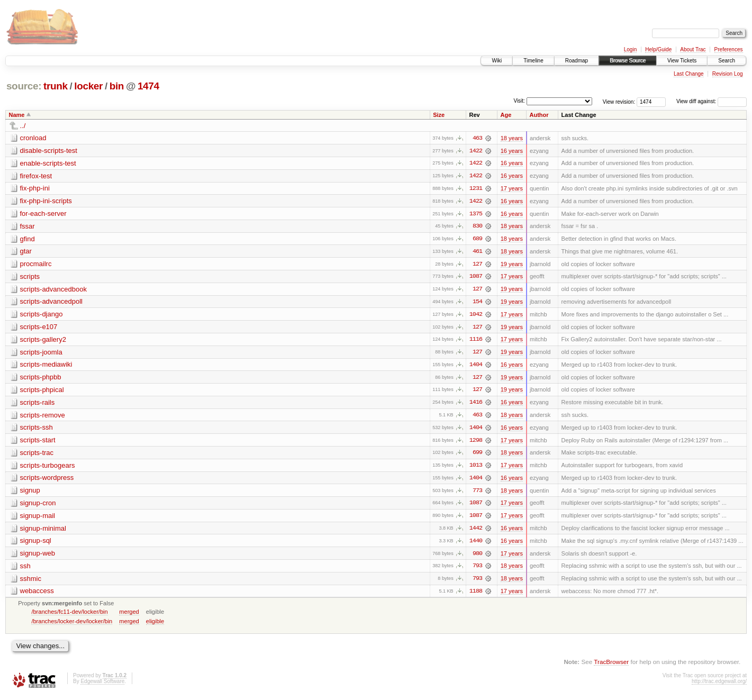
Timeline (533, 61)
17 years (512, 189)
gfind (28, 239)
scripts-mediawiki (46, 366)
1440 (476, 544)
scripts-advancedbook (53, 290)
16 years (512, 151)
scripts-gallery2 (43, 341)
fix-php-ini (35, 189)
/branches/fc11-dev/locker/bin (69, 616)
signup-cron (38, 506)
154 (477, 303)
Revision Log (728, 74)
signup (30, 493)
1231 (476, 189)
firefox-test (36, 176)
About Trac (693, 49)
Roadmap (577, 61)
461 (477, 252)
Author (539, 115)
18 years (512, 138)
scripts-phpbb (41, 379)
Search (727, 61)
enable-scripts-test (48, 163)
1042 (476, 316)
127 (477, 265)
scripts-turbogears (48, 468)
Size (439, 115)
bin (117, 86)
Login (630, 49)
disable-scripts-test (49, 151)
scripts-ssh (37, 430)
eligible (155, 625)
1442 (476, 532)
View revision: (619, 101)
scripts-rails (38, 404)
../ (23, 126)
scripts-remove (43, 417)
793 (477, 570)
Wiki (497, 61)
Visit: (519, 101)
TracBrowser (611, 666)
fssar (28, 227)
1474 (148, 86)
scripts (30, 278)
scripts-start (38, 443)
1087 (476, 278)
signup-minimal (43, 531)
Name (17, 115)
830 (477, 227)
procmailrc (36, 265)
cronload (33, 138)
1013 (476, 468)
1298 (476, 443)
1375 (476, 214)
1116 (476, 341)
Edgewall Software (102, 685)
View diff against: (712, 101)
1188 (476, 595)
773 (477, 494)
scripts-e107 (39, 328)
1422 (476, 151)
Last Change (689, 74)
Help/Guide (658, 49)
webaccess (37, 595)
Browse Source (628, 61)
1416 (476, 405)
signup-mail (38, 519)
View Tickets (682, 61)
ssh (25, 570)
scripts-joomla (41, 354)
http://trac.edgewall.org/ (719, 685)
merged (129, 616)
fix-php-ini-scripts (46, 201)
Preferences (729, 49)
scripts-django (42, 316)
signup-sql (36, 544)
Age (506, 115)
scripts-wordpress (47, 481)
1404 (476, 367)
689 (477, 240)
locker (88, 86)
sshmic (31, 582)
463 (477, 138)
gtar (26, 252)
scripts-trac (37, 455)
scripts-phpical (42, 392)
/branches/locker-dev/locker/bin (72, 625)
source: (24, 86)
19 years (512, 265)
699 (477, 456)
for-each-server (43, 214)
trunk (56, 86)
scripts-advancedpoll (52, 303)
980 (477, 557)
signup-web (38, 557)
